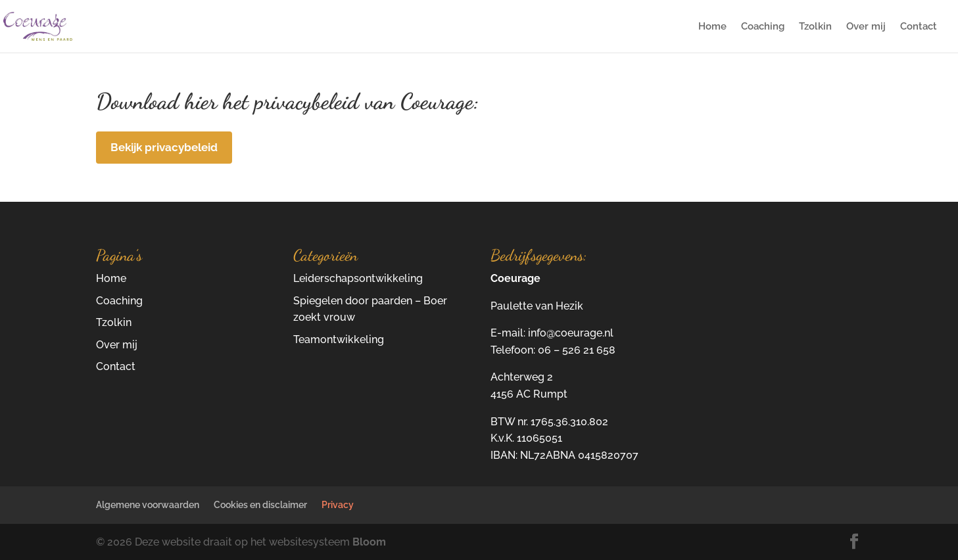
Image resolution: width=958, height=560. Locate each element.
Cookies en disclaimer (260, 505)
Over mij (866, 27)
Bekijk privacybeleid (164, 147)
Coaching (763, 27)
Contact (919, 27)
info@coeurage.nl (571, 333)
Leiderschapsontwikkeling (358, 278)
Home (712, 27)
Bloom (369, 542)
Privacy (338, 505)
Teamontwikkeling (339, 339)
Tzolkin (815, 27)
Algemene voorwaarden (148, 505)
